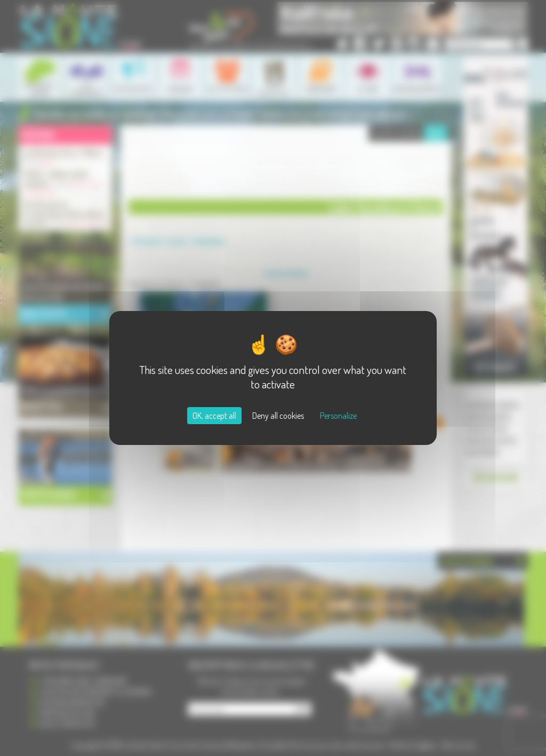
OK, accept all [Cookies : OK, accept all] (214, 416)
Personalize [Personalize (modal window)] (338, 416)
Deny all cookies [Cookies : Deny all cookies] (278, 416)
